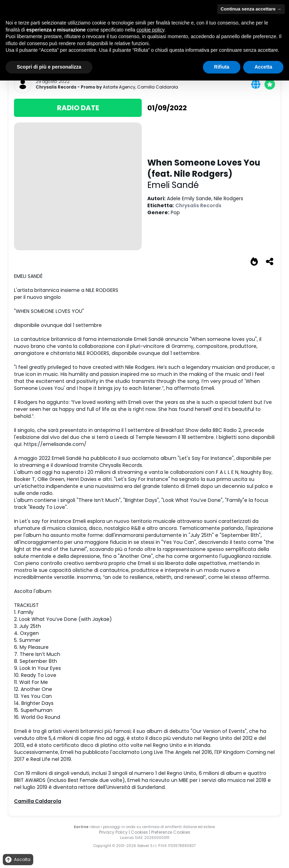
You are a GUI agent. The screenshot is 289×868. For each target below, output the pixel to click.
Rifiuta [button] (222, 67)
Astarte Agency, (120, 87)
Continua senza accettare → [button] (251, 9)
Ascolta (17, 860)
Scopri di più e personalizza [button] (49, 67)
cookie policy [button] (150, 30)
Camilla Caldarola (158, 87)
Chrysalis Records (56, 87)
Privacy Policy (113, 832)
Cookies (139, 832)
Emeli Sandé (173, 185)
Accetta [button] (263, 67)
